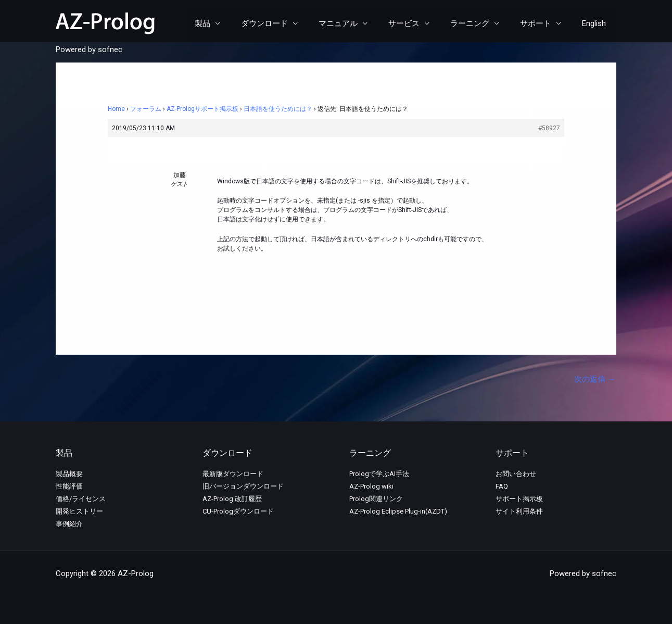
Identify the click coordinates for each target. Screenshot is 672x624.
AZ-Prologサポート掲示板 (202, 109)
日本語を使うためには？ (278, 109)
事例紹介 (69, 524)
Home (116, 109)
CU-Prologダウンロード (238, 512)
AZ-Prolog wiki (371, 487)
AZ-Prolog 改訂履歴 (232, 499)
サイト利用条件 (519, 512)
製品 (236, 23)
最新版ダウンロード (233, 474)
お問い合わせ (516, 474)
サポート (543, 23)
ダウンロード (293, 23)
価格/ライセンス (81, 499)
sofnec (110, 49)
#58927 (549, 128)
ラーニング (483, 23)
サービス (422, 23)
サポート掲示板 (519, 499)
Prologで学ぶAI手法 (379, 474)
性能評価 (69, 487)
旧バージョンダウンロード (243, 487)
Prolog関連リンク (376, 499)
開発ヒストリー (79, 512)
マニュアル (362, 23)
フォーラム (146, 109)
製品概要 (69, 474)
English (597, 23)
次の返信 (595, 379)
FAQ (502, 487)
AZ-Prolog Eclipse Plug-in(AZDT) (398, 512)
